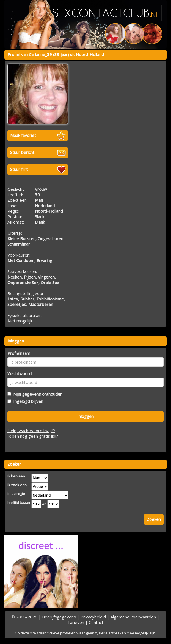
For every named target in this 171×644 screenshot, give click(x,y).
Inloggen (85, 416)
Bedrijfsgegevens (59, 617)
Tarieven (76, 622)
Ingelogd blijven (27, 401)
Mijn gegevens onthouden (37, 394)
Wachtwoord (20, 373)
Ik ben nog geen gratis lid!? (33, 436)
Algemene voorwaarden (133, 617)
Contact (96, 622)
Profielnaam (19, 353)
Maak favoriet (23, 135)
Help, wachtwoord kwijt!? (31, 431)
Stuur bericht (22, 152)
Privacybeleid (93, 617)
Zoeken (154, 519)
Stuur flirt (19, 169)
